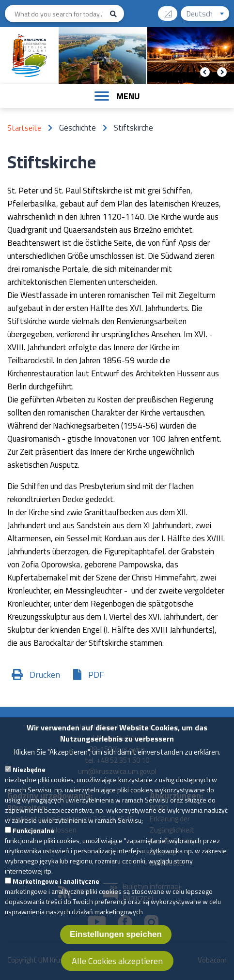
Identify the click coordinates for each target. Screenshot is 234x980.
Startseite (24, 128)
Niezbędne (29, 779)
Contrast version (172, 10)
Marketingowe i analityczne (56, 890)
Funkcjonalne (33, 839)
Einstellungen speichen (116, 943)
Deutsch (208, 15)
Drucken (45, 675)
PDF (96, 675)
